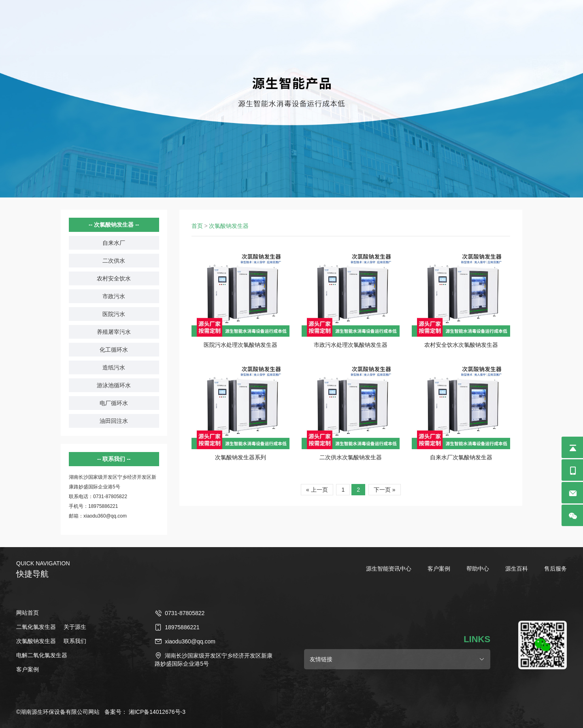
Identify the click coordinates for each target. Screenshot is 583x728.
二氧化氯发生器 (301, 30)
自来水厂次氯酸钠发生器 (461, 457)
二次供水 (114, 261)
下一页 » (385, 490)
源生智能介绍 (405, 30)
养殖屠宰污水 (114, 332)
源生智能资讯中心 (389, 569)
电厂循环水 (114, 403)
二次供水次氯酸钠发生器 (351, 457)
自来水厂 (114, 243)
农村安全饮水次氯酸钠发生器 (461, 345)
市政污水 (114, 296)
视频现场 (355, 30)
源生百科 (517, 569)
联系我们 (75, 641)
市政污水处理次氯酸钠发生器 (351, 345)
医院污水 (114, 314)
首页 (197, 226)
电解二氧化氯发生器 (167, 30)
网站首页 (107, 30)
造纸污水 (114, 367)
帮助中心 (478, 569)
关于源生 (75, 627)
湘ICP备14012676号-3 (157, 712)
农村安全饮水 (114, 278)
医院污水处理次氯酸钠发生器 (240, 345)
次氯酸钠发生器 (237, 30)
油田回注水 (114, 421)
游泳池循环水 (114, 385)
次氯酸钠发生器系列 (240, 457)
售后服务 (555, 569)
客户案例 (439, 569)
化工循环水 (114, 350)
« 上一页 (317, 490)
